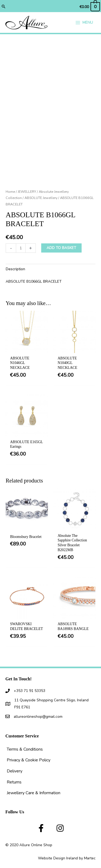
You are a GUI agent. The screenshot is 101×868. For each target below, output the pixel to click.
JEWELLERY (27, 192)
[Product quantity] (21, 248)
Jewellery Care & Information (34, 793)
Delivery (15, 771)
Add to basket (61, 248)
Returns (14, 782)
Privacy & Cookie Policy (29, 760)
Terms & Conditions (25, 749)
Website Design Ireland (58, 858)
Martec (90, 858)
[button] (4, 7)
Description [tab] (15, 269)
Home (10, 192)
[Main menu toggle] (84, 22)
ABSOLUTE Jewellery (41, 198)
